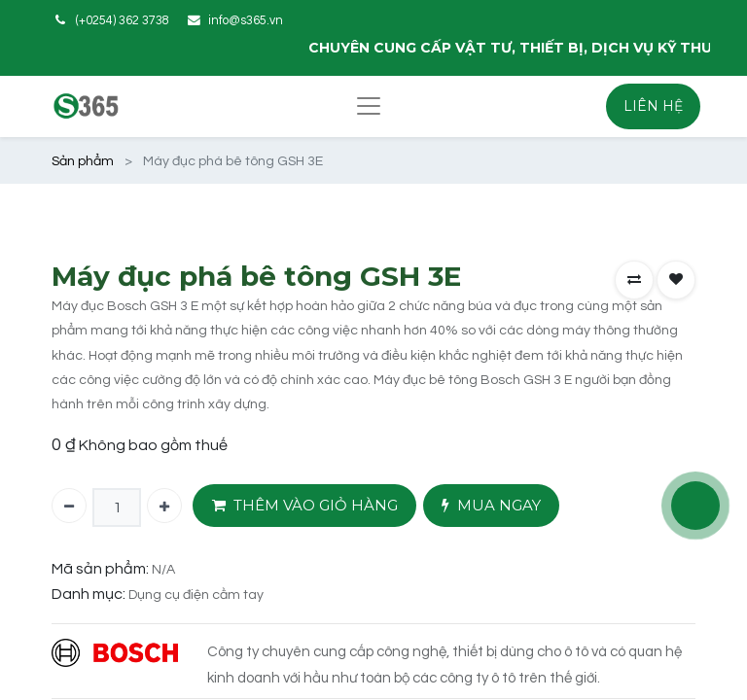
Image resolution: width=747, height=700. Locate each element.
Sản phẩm (83, 161)
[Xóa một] (69, 506)
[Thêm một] (164, 506)
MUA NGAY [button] (491, 506)
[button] (634, 280)
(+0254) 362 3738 (123, 21)
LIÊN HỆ (653, 106)
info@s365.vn (246, 21)
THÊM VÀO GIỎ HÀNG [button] (305, 506)
